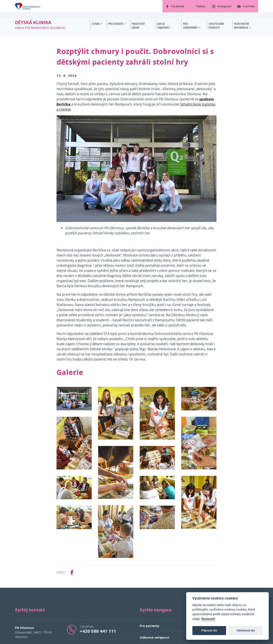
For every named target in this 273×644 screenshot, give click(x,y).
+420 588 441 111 (98, 631)
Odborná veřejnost (155, 638)
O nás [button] (96, 24)
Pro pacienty (150, 626)
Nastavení (208, 619)
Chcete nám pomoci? (216, 26)
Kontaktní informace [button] (242, 26)
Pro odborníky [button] (191, 26)
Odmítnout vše (246, 630)
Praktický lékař (138, 26)
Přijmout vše (209, 630)
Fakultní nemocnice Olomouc (40, 25)
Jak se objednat (164, 26)
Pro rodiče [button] (116, 24)
